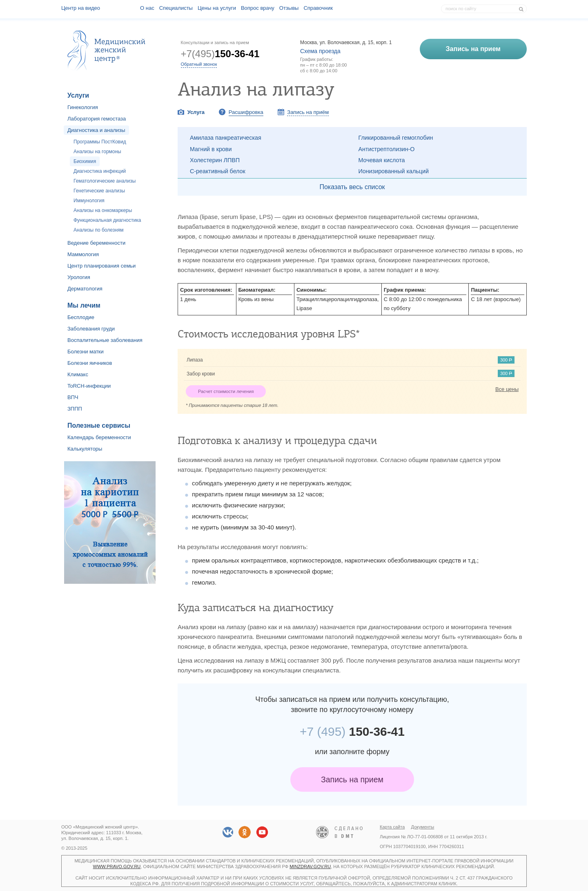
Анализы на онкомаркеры (103, 210)
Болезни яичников (90, 363)
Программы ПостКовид (100, 142)
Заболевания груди (91, 329)
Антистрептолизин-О (387, 149)
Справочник (318, 8)
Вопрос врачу (258, 8)
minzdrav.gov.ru (310, 866)
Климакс (78, 374)
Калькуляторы (85, 449)
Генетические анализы (99, 191)
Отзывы (289, 8)
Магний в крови (211, 149)
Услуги (78, 95)
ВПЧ (73, 397)
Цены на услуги (217, 8)
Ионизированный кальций (394, 171)
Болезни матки (86, 352)
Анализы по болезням (99, 230)
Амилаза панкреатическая (226, 138)
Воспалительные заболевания (105, 340)
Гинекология (83, 107)
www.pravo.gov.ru (117, 866)
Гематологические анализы (105, 181)
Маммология (83, 254)
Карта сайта (392, 827)
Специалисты (176, 8)
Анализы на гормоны (97, 152)
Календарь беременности (99, 437)
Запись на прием (352, 779)
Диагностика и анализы (96, 130)
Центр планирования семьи (101, 266)
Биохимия (85, 161)
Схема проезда (320, 51)
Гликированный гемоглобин (396, 138)
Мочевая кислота (382, 160)
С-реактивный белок (218, 171)
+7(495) (220, 54)
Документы (423, 827)
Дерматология (85, 289)
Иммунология (89, 201)
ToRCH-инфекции (89, 386)
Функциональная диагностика (107, 220)
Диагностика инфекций (100, 171)
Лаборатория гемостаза (97, 119)
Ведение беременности (96, 243)
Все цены (507, 389)
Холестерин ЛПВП (215, 160)
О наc (147, 8)
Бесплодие (81, 317)
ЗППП (75, 409)
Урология (79, 277)
